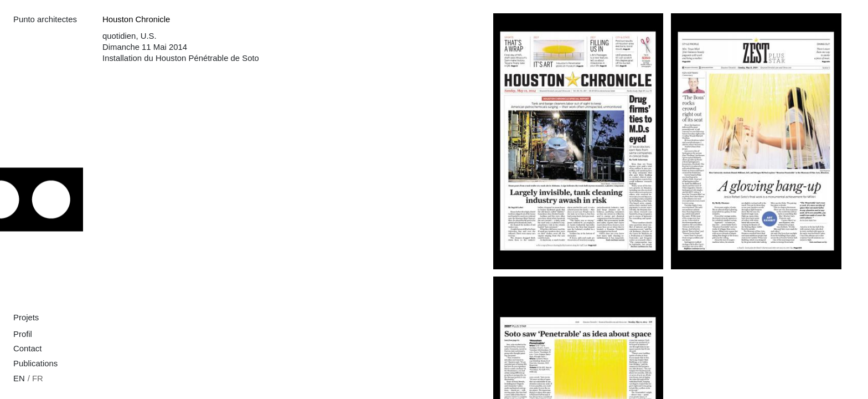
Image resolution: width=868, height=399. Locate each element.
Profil (23, 334)
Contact (27, 349)
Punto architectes (45, 19)
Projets (26, 318)
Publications (35, 364)
